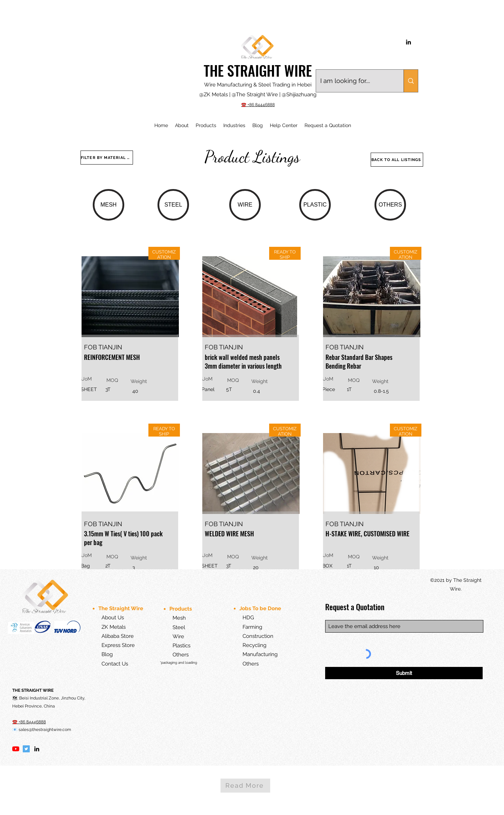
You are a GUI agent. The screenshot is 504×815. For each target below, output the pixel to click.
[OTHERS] (390, 205)
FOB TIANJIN (103, 347)
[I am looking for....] (355, 81)
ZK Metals (114, 627)
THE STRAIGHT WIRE (258, 70)
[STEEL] (173, 205)
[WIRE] (245, 205)
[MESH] (108, 205)
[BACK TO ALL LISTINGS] (397, 160)
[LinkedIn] (408, 42)
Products (181, 609)
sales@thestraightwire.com (45, 730)
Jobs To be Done (261, 608)
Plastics (176, 646)
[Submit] (404, 673)
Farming (252, 627)
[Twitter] (26, 749)
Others (181, 655)
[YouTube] (16, 749)
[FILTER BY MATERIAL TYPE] (107, 158)
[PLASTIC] (315, 205)
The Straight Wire (121, 608)
